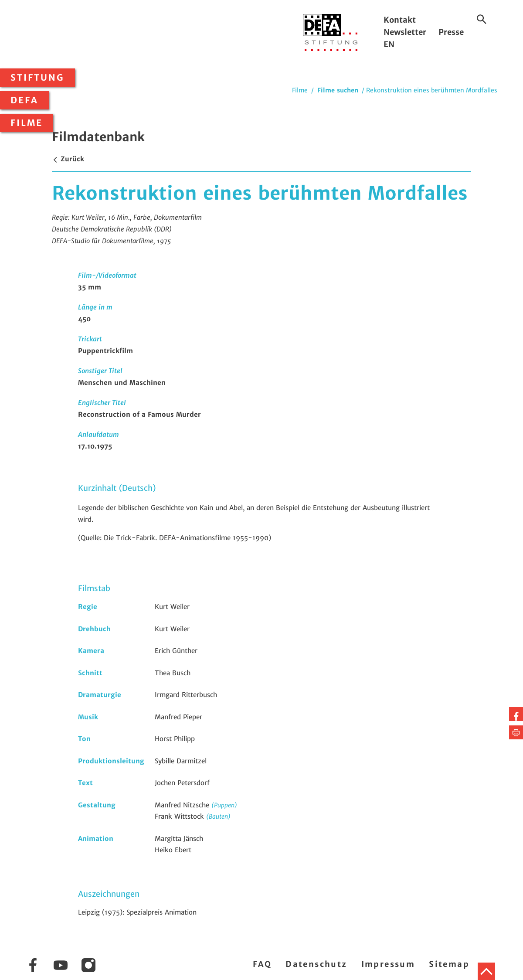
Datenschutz (316, 964)
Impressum (388, 964)
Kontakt (400, 20)
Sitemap (449, 964)
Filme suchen (338, 90)
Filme (27, 123)
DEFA (24, 100)
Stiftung (37, 78)
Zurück (68, 159)
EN (389, 44)
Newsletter (405, 32)
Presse (451, 32)
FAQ (262, 964)
